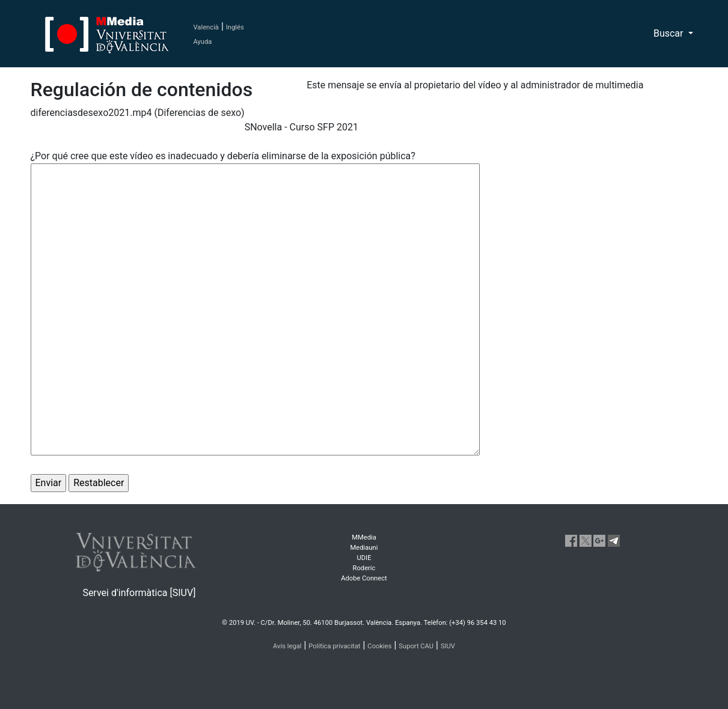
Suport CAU (416, 646)
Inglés (235, 27)
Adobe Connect (364, 578)
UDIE (364, 558)
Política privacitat (334, 646)
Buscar (670, 33)
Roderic (364, 568)
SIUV (448, 646)
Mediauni (364, 548)
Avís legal (287, 646)
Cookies (379, 646)
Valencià (206, 27)
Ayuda (203, 42)
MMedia (364, 537)
